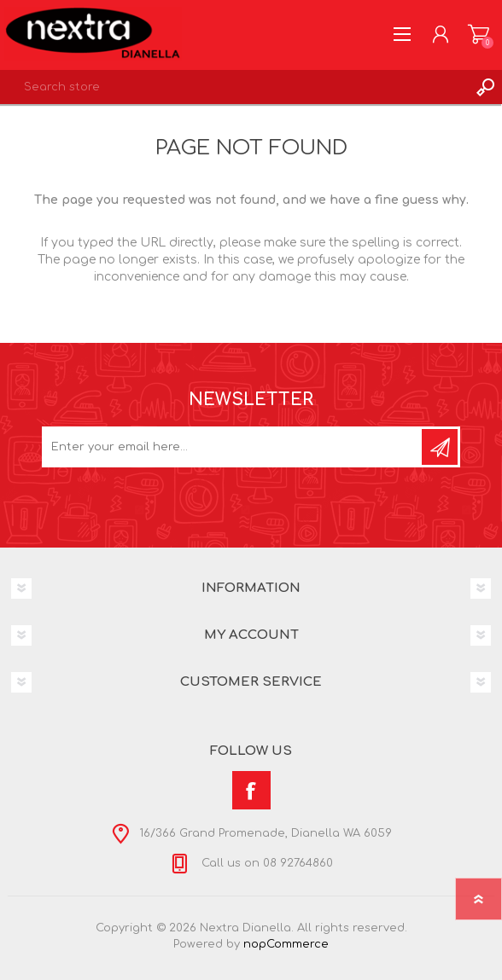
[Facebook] (251, 790)
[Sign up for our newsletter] (233, 447)
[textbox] (234, 87)
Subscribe (440, 447)
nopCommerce (286, 944)
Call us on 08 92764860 (266, 864)
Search (485, 87)
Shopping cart (479, 34)
